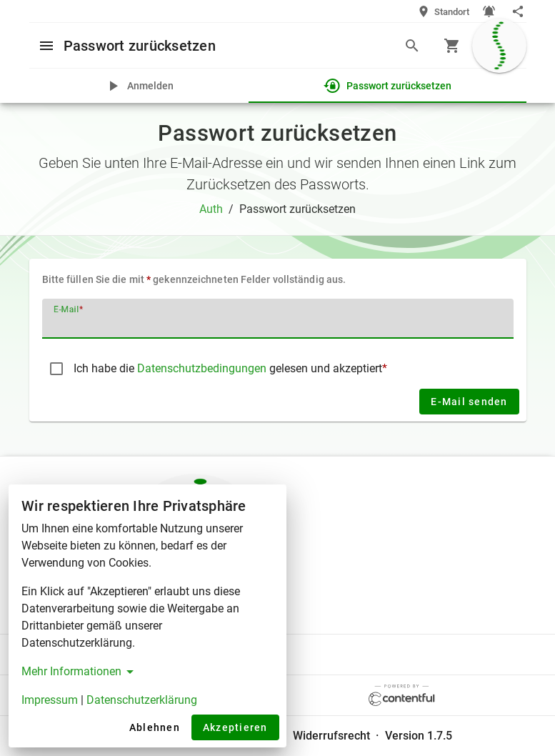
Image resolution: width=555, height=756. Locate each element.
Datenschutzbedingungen (203, 368)
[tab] (139, 86)
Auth (211, 209)
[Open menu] (46, 45)
